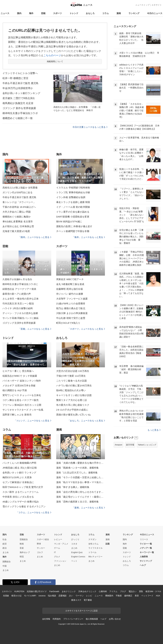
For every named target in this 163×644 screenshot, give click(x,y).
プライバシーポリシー (73, 619)
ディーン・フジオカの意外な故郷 (20, 313)
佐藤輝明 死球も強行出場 (70, 289)
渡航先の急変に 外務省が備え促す (74, 226)
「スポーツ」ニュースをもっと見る (86, 329)
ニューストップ (142, 5)
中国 (5, 566)
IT (55, 552)
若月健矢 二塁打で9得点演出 (19, 98)
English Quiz (77, 552)
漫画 (119, 13)
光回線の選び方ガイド (37, 591)
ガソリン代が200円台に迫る (17, 192)
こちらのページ (52, 55)
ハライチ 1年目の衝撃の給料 (18, 308)
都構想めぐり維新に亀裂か (17, 217)
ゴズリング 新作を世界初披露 (19, 108)
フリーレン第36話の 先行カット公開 (22, 405)
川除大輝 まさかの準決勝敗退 (72, 313)
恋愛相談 (63, 596)
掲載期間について (55, 61)
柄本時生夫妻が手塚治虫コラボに (20, 284)
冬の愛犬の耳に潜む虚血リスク (73, 405)
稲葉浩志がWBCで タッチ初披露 (20, 376)
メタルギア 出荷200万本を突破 (19, 386)
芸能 (43, 13)
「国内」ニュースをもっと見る (35, 237)
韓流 (22, 557)
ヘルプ (143, 565)
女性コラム (93, 544)
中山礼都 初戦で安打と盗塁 (71, 318)
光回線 (6, 596)
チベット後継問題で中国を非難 (73, 231)
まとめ (6, 552)
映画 (22, 544)
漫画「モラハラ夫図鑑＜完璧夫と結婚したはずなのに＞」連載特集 (81, 477)
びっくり (75, 539)
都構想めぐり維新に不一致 (18, 118)
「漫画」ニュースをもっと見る (89, 508)
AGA (158, 596)
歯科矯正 (128, 596)
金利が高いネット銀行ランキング (21, 93)
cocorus (42, 596)
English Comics (78, 557)
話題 (108, 544)
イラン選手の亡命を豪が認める (73, 212)
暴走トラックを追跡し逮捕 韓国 (73, 202)
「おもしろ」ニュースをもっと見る (86, 421)
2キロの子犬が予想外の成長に (72, 410)
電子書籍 (88, 600)
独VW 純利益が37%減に (69, 221)
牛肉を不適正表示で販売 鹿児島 (20, 83)
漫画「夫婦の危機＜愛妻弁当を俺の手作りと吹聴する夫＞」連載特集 (81, 463)
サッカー (41, 548)
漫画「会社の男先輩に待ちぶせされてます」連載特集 (81, 492)
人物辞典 (144, 557)
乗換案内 (109, 596)
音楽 (22, 548)
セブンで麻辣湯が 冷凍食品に (18, 482)
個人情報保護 (92, 619)
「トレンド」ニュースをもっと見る (33, 421)
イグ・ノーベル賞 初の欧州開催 (73, 207)
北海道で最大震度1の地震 (16, 231)
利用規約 (57, 619)
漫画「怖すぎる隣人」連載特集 (73, 487)
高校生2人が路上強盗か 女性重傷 (20, 188)
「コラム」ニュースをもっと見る (34, 512)
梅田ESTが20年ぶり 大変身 (17, 477)
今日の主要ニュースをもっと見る (90, 127)
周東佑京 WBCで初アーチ (70, 279)
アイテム (113, 591)
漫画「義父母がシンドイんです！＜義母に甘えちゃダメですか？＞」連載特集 (81, 497)
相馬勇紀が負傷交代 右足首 (18, 103)
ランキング (134, 13)
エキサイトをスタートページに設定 (81, 611)
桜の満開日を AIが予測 (15, 390)
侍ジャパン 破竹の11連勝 (70, 294)
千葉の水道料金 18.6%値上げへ (19, 207)
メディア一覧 (146, 548)
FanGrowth (54, 591)
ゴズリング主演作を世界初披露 (19, 323)
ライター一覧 (146, 544)
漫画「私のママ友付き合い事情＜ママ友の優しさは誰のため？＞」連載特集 (81, 482)
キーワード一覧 (147, 552)
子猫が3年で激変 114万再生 (71, 376)
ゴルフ (40, 552)
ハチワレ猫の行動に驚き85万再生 (74, 386)
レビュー (58, 539)
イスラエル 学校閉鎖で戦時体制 (73, 188)
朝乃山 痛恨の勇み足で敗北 (71, 308)
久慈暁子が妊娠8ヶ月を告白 (17, 279)
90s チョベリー (95, 557)
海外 (31, 13)
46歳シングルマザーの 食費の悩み (21, 502)
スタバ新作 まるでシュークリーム (21, 492)
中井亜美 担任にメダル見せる (18, 497)
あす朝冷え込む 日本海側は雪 (18, 226)
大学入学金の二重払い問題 (17, 212)
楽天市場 (130, 445)
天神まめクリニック (87, 591)
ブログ (123, 591)
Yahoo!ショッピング (147, 445)
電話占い (132, 591)
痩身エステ (76, 600)
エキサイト (157, 5)
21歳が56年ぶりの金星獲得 (71, 303)
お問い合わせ (115, 619)
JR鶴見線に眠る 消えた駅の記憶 (20, 468)
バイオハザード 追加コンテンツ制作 (22, 381)
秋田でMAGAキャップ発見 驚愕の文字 (23, 487)
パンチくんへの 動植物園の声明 (19, 463)
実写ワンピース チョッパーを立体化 (22, 395)
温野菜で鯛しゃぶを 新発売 (17, 415)
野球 (39, 544)
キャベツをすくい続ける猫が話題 (74, 395)
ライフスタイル (95, 548)
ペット (74, 561)
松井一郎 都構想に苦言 (15, 78)
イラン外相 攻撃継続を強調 (71, 197)
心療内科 (103, 591)
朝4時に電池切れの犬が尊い (71, 390)
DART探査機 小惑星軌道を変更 (73, 217)
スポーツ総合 (43, 539)
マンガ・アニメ (61, 544)
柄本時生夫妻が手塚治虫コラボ (20, 113)
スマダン (92, 539)
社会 (5, 539)
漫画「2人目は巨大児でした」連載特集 (77, 473)
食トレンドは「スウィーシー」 (19, 202)
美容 (137, 596)
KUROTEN (19, 591)
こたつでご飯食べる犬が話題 (72, 381)
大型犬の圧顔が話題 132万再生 (73, 371)
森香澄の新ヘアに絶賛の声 (17, 294)
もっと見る (154, 430)
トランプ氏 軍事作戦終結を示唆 (73, 192)
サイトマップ (146, 561)
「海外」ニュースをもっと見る (89, 237)
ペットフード (147, 596)
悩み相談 (52, 596)
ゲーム (57, 548)
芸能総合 (24, 539)
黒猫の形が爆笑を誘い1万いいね (73, 415)
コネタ (74, 544)
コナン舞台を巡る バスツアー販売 (21, 400)
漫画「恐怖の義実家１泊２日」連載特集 (77, 502)
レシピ (89, 596)
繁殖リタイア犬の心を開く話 (72, 400)
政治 (5, 548)
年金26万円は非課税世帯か (18, 88)
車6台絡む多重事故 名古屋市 (18, 221)
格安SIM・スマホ (153, 591)
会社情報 (46, 619)
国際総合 (7, 562)
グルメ (57, 557)
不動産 (119, 596)
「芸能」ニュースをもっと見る (35, 329)
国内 (19, 13)
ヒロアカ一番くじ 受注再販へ (18, 371)
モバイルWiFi (30, 596)
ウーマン (80, 596)
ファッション (60, 561)
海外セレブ (25, 552)
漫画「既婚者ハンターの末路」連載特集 (77, 468)
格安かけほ (16, 596)
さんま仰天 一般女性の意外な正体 (21, 299)
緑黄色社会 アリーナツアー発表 (19, 289)
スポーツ (57, 13)
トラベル (92, 552)
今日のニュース (155, 13)
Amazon (119, 445)
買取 (141, 591)
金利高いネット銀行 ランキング (19, 473)
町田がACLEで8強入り (68, 323)
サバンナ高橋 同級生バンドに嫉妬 (21, 318)
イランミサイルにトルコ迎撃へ (20, 73)
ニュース (5, 13)
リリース (144, 539)
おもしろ (90, 13)
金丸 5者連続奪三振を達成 (70, 284)
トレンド (74, 13)
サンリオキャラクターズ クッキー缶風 (23, 410)
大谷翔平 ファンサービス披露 (72, 299)
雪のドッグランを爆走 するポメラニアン (24, 506)
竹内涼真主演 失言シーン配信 (18, 303)
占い (71, 596)
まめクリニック (69, 591)
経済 (5, 544)
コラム (106, 13)
